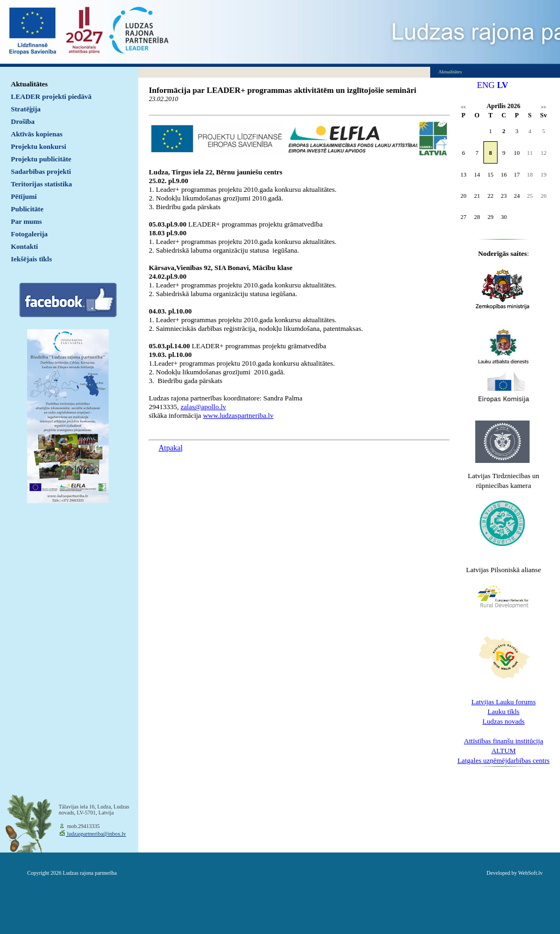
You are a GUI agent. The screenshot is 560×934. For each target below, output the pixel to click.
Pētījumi (24, 196)
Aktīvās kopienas (37, 134)
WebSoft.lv (530, 873)
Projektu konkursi (39, 146)
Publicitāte (27, 209)
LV (503, 85)
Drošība (23, 121)
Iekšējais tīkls (31, 259)
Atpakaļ (171, 448)
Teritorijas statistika (42, 184)
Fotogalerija (29, 234)
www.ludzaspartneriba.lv (238, 415)
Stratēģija (26, 109)
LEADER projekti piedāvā (51, 96)
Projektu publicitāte (41, 159)
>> (543, 107)
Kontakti (24, 246)
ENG (486, 85)
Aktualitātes (29, 84)
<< (464, 107)
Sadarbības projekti (41, 171)
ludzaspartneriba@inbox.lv (96, 834)
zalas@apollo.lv (204, 407)
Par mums (26, 221)
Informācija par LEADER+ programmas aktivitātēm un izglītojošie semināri (283, 90)
